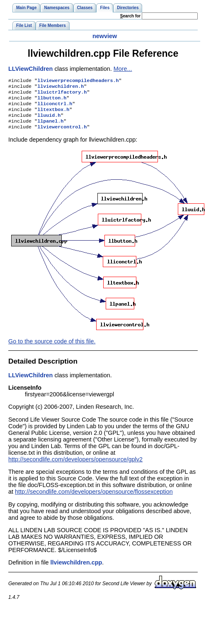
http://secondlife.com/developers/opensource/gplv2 (75, 467)
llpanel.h (50, 128)
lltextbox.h (53, 114)
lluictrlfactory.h (62, 94)
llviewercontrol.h (62, 134)
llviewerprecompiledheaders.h (78, 81)
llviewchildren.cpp (76, 570)
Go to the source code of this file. (52, 349)
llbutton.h (52, 101)
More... (123, 69)
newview (105, 36)
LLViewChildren (30, 69)
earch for (130, 16)
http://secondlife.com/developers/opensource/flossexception (94, 499)
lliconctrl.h (55, 108)
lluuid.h (49, 121)
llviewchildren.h (61, 88)
